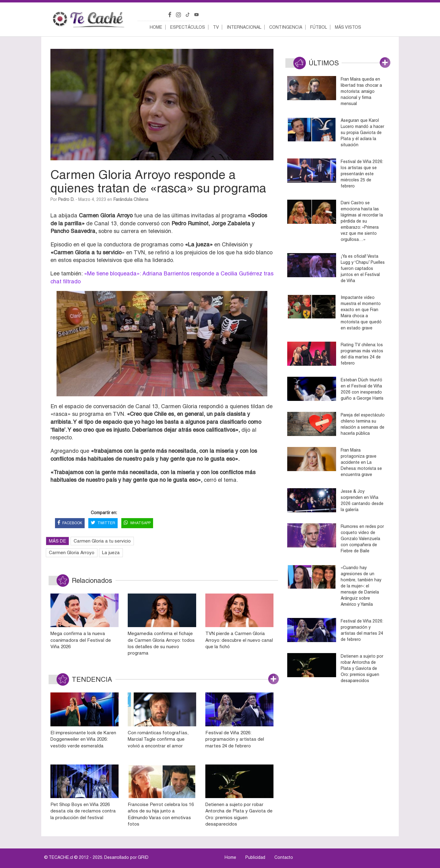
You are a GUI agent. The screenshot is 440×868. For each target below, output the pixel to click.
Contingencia (286, 27)
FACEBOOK (70, 523)
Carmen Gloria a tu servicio (102, 541)
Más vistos (348, 27)
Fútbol (319, 27)
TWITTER (103, 523)
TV (216, 27)
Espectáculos (188, 27)
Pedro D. (66, 199)
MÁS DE (57, 541)
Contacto (284, 857)
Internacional (244, 27)
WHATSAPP (137, 523)
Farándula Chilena (131, 199)
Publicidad (255, 857)
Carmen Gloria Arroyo (72, 552)
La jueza (111, 552)
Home (156, 27)
